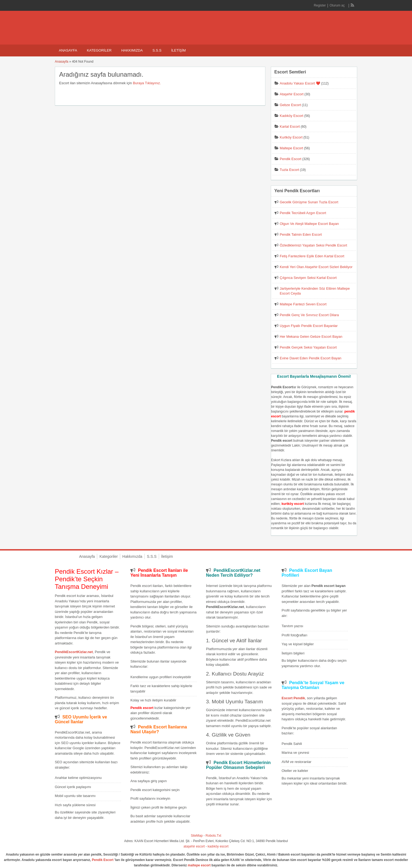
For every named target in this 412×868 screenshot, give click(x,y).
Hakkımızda (132, 50)
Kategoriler (99, 50)
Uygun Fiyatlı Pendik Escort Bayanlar (309, 326)
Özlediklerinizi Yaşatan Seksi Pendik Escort (313, 245)
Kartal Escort (290, 126)
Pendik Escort (291, 159)
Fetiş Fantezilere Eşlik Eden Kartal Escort (312, 256)
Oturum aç (338, 5)
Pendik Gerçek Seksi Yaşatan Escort (308, 347)
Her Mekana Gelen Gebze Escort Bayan (311, 337)
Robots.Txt (213, 836)
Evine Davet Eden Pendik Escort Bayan (310, 358)
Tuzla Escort (289, 170)
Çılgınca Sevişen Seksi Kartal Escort (308, 278)
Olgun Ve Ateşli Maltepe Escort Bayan (309, 224)
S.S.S (157, 50)
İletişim (178, 50)
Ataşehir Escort (292, 94)
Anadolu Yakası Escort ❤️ (300, 83)
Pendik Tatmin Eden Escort (301, 234)
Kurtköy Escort (291, 137)
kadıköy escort (218, 846)
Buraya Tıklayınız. (147, 83)
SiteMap (197, 836)
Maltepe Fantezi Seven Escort (303, 304)
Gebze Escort (290, 105)
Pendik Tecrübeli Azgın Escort (303, 213)
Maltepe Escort (291, 148)
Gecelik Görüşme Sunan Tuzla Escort (309, 202)
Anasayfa (68, 50)
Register (320, 5)
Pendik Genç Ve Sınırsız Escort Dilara (309, 315)
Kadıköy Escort (291, 116)
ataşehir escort (194, 846)
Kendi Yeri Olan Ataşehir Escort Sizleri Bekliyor (316, 267)
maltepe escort (199, 865)
